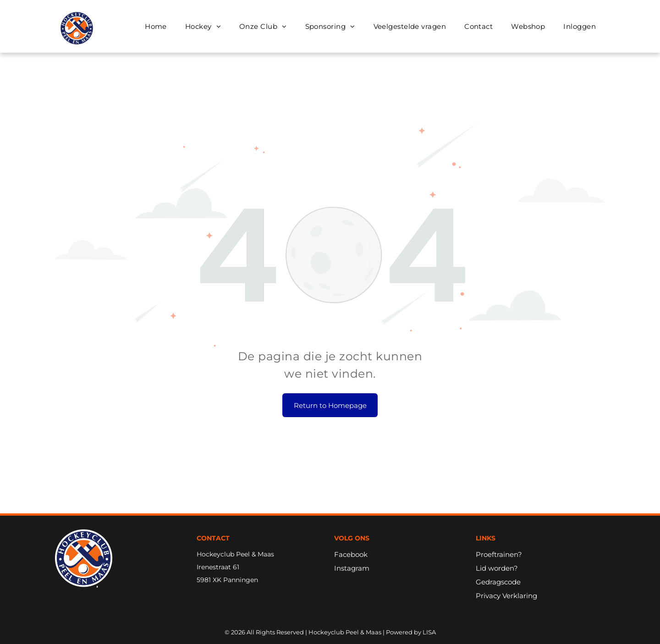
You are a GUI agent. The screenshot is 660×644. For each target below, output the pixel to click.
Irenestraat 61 (218, 567)
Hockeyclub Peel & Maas (235, 554)
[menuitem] (156, 26)
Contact (213, 538)
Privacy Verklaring (506, 596)
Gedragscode (498, 582)
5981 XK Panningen (227, 580)
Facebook (351, 554)
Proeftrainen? (499, 554)
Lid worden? (497, 568)
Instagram (352, 568)
